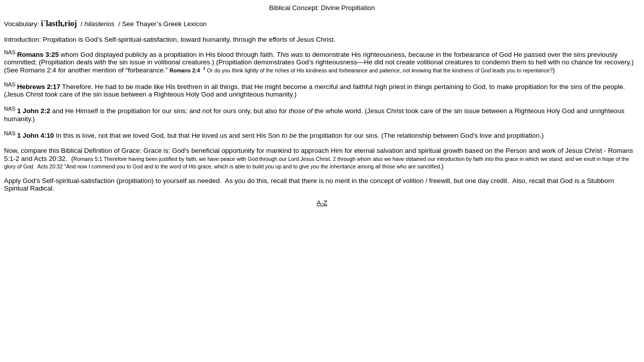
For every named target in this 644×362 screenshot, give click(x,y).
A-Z (322, 203)
